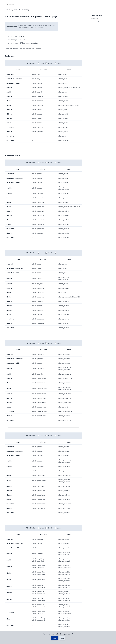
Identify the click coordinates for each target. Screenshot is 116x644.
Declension (95, 19)
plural (59, 63)
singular (50, 63)
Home (7, 10)
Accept (54, 638)
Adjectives (14, 10)
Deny (62, 638)
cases (42, 63)
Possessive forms (97, 22)
